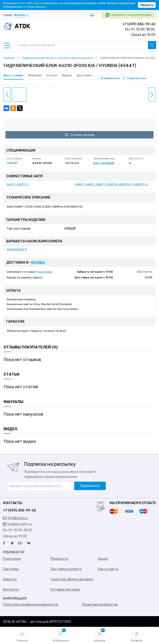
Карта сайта (108, 569)
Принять (147, 5)
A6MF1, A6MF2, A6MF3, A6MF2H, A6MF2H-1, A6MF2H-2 (112, 184)
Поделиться (134, 78)
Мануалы (35, 75)
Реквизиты (59, 559)
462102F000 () (17, 249)
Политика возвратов (100, 604)
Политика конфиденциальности (30, 604)
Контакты (11, 590)
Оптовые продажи (65, 590)
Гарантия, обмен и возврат (72, 579)
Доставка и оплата (66, 569)
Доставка (84, 75)
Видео (67, 75)
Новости (10, 579)
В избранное (110, 78)
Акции (103, 559)
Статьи (52, 75)
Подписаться (90, 486)
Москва (38, 263)
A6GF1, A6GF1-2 (18, 184)
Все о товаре (13, 75)
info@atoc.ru (15, 518)
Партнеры (11, 569)
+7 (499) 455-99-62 (139, 24)
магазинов (45, 272)
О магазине (12, 559)
